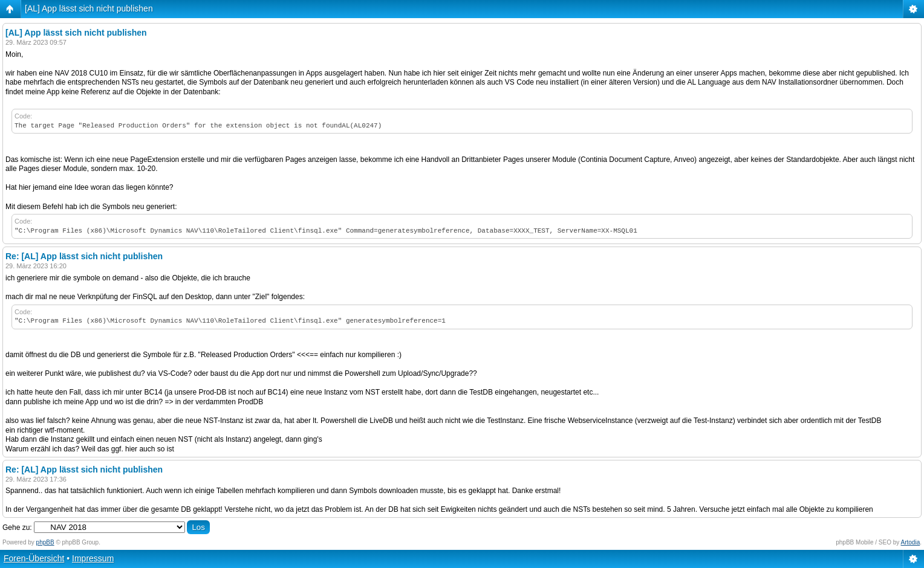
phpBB (45, 542)
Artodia (911, 542)
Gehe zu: (17, 528)
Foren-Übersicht (34, 558)
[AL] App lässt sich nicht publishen (89, 8)
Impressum (93, 558)
